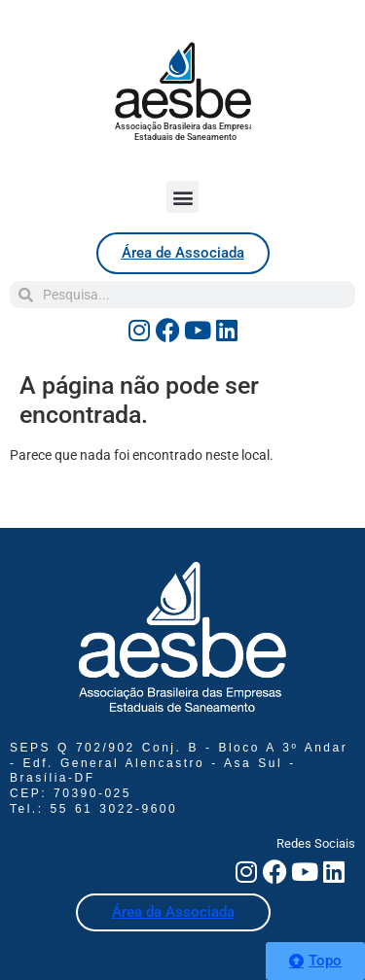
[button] (182, 197)
